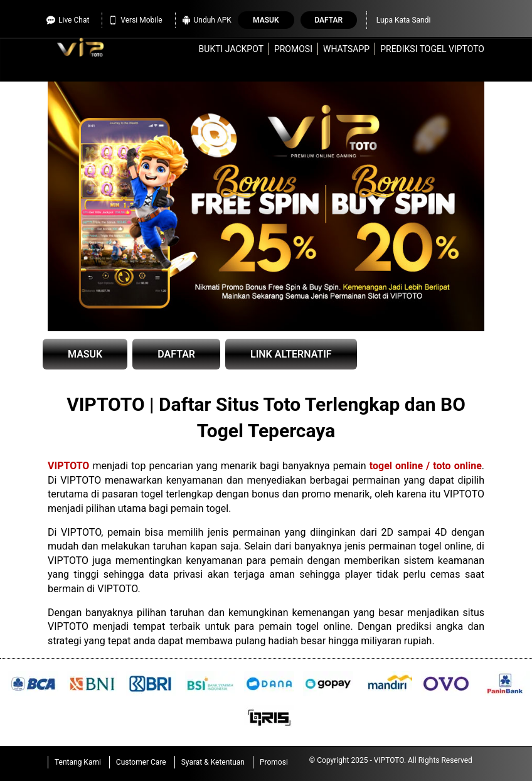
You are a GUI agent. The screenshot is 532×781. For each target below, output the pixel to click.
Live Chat (68, 19)
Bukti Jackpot (231, 49)
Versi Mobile (135, 19)
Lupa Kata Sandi (404, 20)
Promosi (293, 49)
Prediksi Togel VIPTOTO (432, 49)
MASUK (85, 354)
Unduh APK (207, 19)
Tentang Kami (78, 762)
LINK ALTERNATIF (291, 354)
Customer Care (141, 762)
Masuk (266, 20)
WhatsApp (346, 49)
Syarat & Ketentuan (213, 762)
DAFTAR (176, 354)
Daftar (328, 20)
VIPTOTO (68, 466)
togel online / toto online (426, 466)
